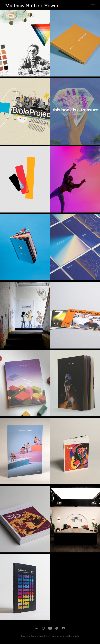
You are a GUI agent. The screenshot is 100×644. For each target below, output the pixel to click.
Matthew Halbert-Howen (32, 6)
